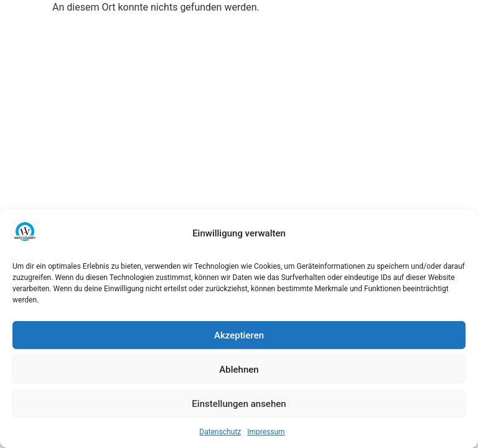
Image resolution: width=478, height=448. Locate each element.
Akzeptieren (239, 335)
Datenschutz (220, 432)
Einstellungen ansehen (239, 404)
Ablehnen (239, 370)
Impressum (266, 432)
